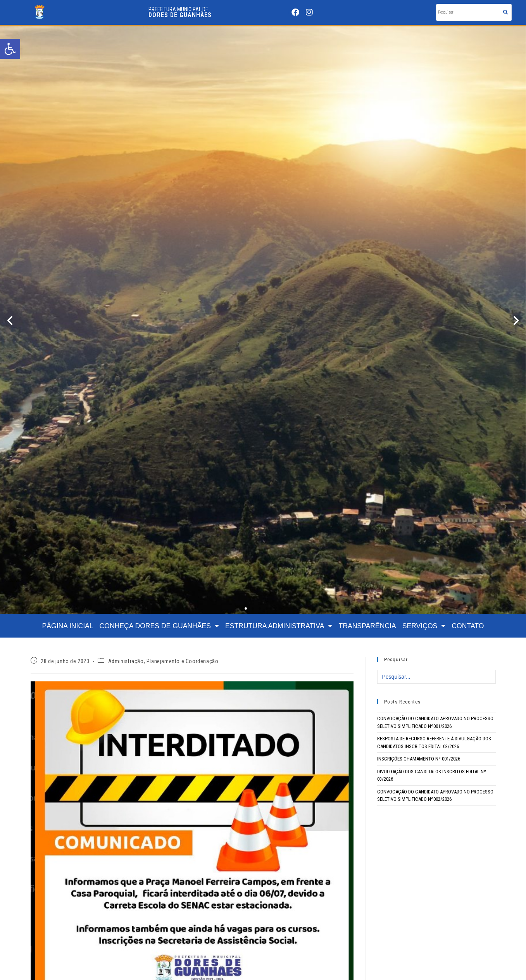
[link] (10, 49)
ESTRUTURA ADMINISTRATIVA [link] (279, 626)
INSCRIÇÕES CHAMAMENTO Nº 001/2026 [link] (419, 759)
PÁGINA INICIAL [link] (68, 626)
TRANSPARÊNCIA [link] (367, 626)
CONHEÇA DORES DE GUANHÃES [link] (159, 626)
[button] (10, 321)
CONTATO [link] (468, 626)
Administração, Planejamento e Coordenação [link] (163, 661)
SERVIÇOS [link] (424, 626)
